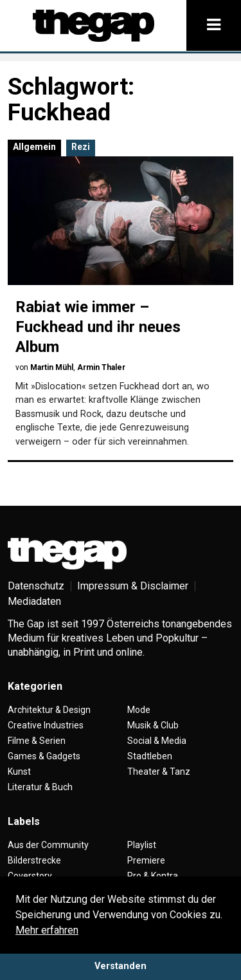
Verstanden (121, 966)
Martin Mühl (52, 367)
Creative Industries (46, 725)
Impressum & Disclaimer (133, 586)
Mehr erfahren (47, 930)
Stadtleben (150, 756)
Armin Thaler (101, 367)
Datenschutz (36, 586)
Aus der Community (48, 845)
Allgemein (34, 147)
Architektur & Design (49, 710)
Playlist (142, 845)
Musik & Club (153, 725)
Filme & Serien (37, 741)
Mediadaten (34, 601)
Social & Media (157, 741)
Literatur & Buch (40, 787)
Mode (139, 710)
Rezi (81, 147)
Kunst (19, 772)
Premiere (146, 860)
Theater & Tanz (159, 772)
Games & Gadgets (44, 756)
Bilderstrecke (34, 860)
